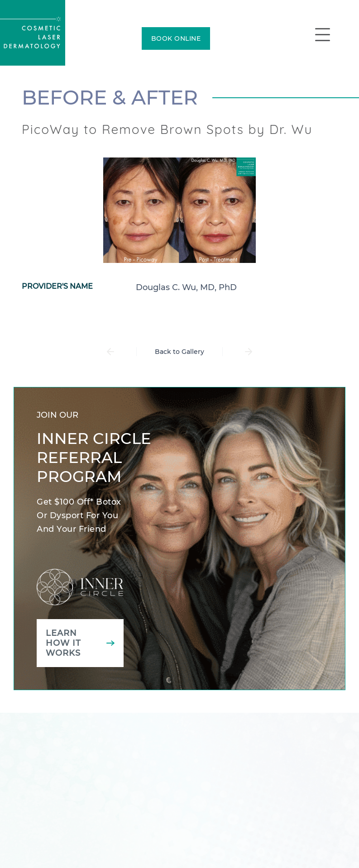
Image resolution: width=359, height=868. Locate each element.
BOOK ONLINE (176, 38)
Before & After (110, 97)
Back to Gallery (179, 352)
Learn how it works (63, 643)
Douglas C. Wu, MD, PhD (186, 287)
